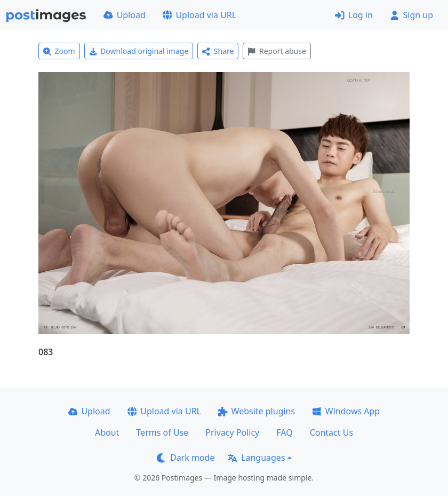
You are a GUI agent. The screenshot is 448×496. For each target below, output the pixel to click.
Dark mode (186, 458)
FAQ (284, 432)
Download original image (139, 51)
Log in (354, 15)
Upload (125, 15)
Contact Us (331, 432)
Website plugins (257, 411)
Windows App (346, 411)
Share (218, 51)
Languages (256, 458)
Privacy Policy (232, 432)
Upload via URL (199, 15)
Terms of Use (162, 432)
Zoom (59, 51)
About (107, 432)
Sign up (411, 15)
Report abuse (277, 51)
